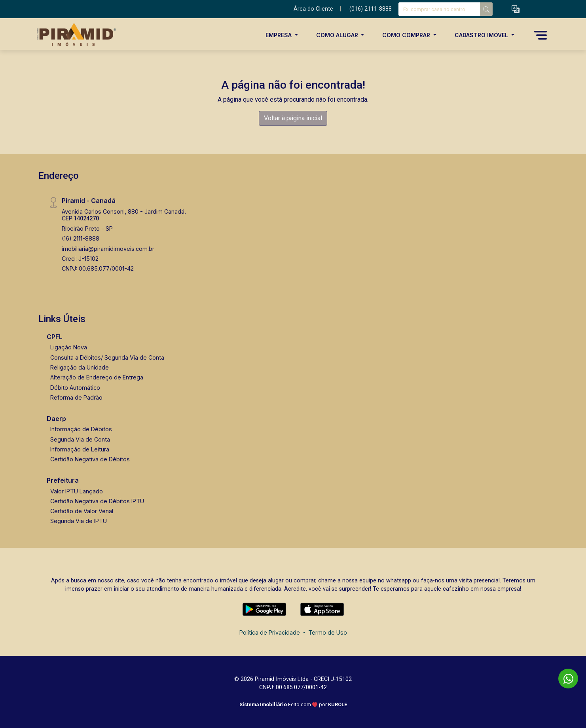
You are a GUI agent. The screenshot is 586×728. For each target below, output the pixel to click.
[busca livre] (486, 9)
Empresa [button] (279, 35)
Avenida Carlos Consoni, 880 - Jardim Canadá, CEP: (124, 215)
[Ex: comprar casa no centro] (439, 9)
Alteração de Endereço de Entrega (97, 377)
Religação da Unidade (80, 367)
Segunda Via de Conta (80, 439)
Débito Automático (75, 388)
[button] (516, 9)
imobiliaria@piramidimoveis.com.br (108, 249)
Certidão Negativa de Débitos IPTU (97, 501)
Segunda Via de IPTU (79, 521)
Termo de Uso (328, 632)
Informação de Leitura (80, 449)
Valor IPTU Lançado (77, 491)
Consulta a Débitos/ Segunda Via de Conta (107, 357)
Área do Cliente (313, 9)
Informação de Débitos (81, 429)
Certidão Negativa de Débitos (90, 459)
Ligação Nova (69, 347)
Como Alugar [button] (338, 35)
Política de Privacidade (270, 632)
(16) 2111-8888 (81, 238)
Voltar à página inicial (293, 118)
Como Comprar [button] (407, 35)
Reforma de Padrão (76, 397)
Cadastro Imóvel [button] (482, 35)
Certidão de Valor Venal (82, 511)
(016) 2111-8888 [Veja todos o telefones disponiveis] (371, 9)
